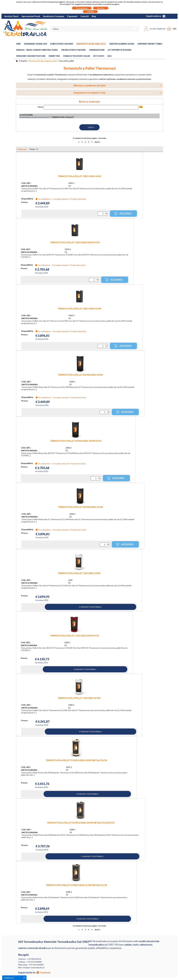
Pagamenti (72, 16)
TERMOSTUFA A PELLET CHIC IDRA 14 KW (79, 573)
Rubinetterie (54, 56)
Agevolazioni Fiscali (31, 16)
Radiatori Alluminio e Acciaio (122, 44)
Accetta (101, 8)
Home (18, 44)
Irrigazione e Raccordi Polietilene (31, 56)
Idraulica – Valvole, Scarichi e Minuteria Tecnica (37, 50)
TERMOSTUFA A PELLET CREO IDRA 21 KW (79, 309)
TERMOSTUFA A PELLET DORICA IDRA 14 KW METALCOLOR (76, 760)
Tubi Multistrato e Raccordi (73, 50)
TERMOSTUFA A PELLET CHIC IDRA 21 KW (79, 698)
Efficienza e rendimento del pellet (117, 86)
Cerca (40, 107)
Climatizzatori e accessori (62, 44)
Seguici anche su (156, 16)
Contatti (85, 16)
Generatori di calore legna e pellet (91, 44)
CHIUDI (90, 12)
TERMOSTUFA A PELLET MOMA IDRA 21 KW (80, 507)
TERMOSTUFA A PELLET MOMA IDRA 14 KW (80, 375)
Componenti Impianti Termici (150, 44)
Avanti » (97, 142)
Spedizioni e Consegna (54, 16)
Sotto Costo (99, 56)
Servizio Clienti (11, 16)
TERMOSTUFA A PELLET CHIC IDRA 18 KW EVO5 (74, 636)
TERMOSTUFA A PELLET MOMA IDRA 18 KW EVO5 (76, 441)
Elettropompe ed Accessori (120, 50)
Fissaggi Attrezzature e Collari (77, 56)
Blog (94, 16)
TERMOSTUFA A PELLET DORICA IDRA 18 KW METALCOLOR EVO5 (81, 823)
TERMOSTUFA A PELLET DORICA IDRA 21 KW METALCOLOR (76, 885)
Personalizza (82, 8)
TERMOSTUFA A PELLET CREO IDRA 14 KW (79, 176)
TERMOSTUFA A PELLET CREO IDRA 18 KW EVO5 (75, 242)
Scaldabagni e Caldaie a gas (35, 44)
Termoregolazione (97, 50)
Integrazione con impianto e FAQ (117, 93)
